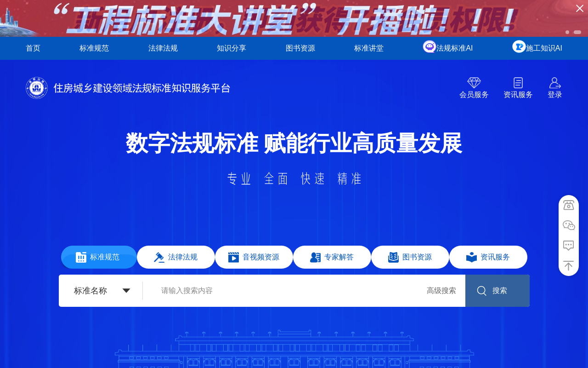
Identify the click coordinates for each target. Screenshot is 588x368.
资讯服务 (518, 95)
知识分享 (232, 48)
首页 (33, 48)
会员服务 (474, 95)
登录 (555, 95)
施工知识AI (544, 48)
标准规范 (94, 48)
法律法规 (163, 48)
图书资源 (300, 48)
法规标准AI (455, 48)
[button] (567, 32)
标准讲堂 (369, 48)
